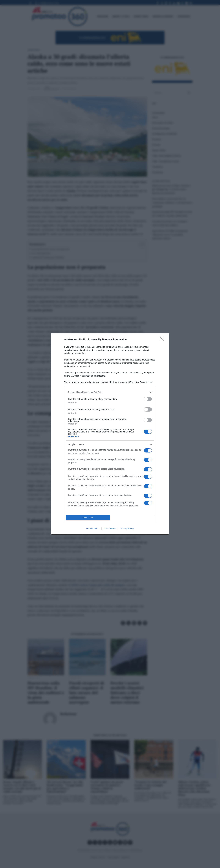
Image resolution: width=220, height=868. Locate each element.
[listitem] (110, 392)
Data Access (110, 529)
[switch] (148, 399)
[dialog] (110, 434)
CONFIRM (88, 518)
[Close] (163, 340)
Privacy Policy (127, 529)
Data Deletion (93, 529)
